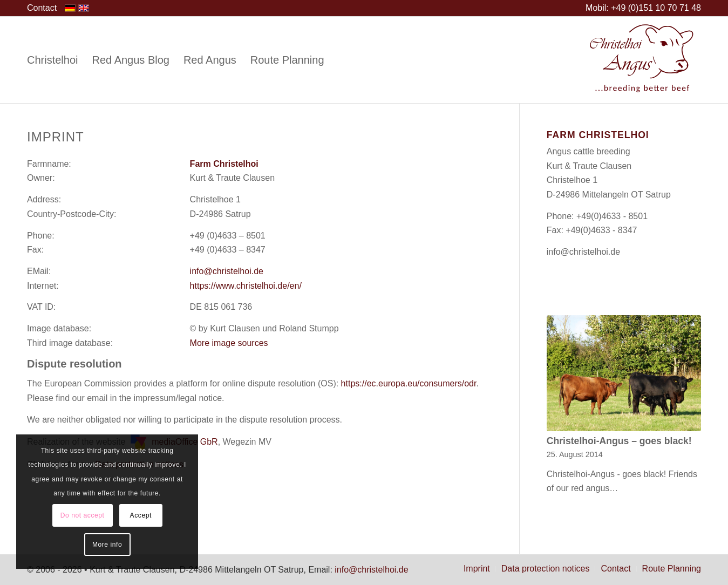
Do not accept (83, 515)
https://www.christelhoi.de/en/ (246, 286)
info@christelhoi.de (227, 271)
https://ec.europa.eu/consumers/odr (409, 383)
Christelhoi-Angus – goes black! (619, 441)
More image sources (229, 343)
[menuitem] (42, 8)
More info (107, 545)
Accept (141, 515)
